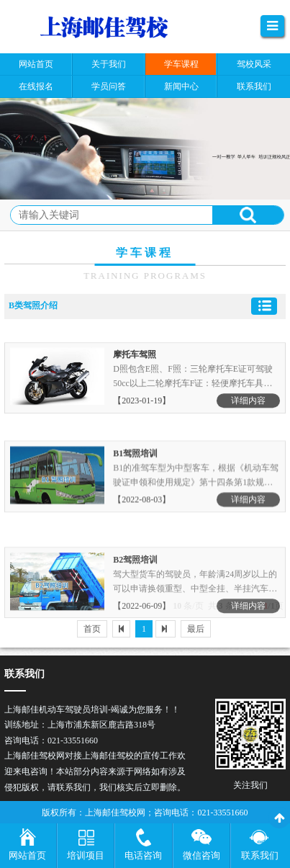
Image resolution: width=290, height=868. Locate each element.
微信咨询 (201, 855)
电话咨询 (143, 855)
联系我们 (260, 855)
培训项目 (86, 855)
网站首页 (27, 855)
